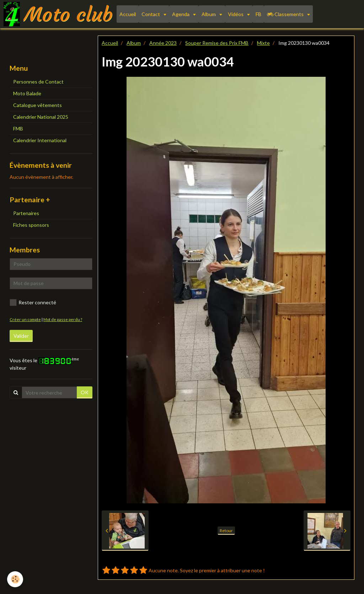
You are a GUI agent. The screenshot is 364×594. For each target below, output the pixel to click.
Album (209, 14)
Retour (226, 531)
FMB (18, 129)
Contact (151, 14)
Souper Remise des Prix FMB (217, 43)
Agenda (181, 14)
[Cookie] (15, 579)
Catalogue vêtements (38, 105)
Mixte (263, 43)
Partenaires (26, 213)
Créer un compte (25, 319)
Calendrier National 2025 (41, 117)
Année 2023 (163, 43)
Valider (21, 336)
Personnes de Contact (38, 82)
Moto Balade (27, 93)
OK (85, 392)
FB (258, 14)
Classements (286, 14)
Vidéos (236, 14)
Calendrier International (40, 140)
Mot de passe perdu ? (63, 319)
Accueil (128, 14)
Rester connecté (33, 303)
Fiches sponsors (31, 225)
